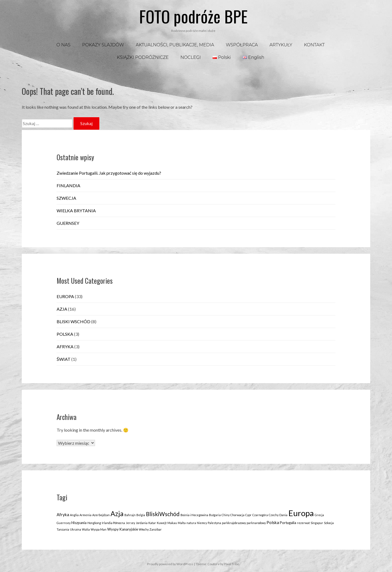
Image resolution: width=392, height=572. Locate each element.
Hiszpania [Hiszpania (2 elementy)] (79, 523)
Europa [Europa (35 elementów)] (301, 513)
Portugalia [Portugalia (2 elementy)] (288, 523)
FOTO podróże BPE (193, 16)
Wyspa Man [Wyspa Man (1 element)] (99, 529)
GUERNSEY (68, 223)
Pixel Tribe (232, 564)
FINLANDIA (68, 185)
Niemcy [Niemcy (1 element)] (202, 523)
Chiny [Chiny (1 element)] (226, 515)
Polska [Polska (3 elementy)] (273, 522)
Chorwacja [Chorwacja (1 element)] (237, 515)
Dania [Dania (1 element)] (283, 515)
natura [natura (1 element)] (191, 523)
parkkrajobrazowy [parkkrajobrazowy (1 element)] (234, 523)
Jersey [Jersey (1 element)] (130, 523)
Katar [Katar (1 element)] (152, 523)
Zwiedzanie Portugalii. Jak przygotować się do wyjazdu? (109, 173)
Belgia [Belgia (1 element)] (141, 515)
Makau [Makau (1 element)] (172, 523)
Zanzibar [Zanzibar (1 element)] (156, 529)
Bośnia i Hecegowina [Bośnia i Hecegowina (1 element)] (194, 515)
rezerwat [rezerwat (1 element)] (303, 523)
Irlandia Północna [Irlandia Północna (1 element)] (113, 523)
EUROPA (65, 296)
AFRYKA (65, 346)
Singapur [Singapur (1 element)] (317, 523)
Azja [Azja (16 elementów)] (117, 514)
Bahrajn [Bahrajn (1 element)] (130, 515)
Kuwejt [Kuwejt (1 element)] (162, 523)
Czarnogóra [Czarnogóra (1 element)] (260, 515)
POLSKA (65, 334)
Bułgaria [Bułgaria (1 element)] (215, 515)
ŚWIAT (64, 359)
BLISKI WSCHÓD (73, 321)
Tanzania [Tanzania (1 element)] (63, 529)
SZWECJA (66, 198)
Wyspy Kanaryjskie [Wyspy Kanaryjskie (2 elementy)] (123, 529)
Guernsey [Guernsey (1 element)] (64, 523)
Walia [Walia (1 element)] (86, 529)
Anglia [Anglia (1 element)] (74, 515)
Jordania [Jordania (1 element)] (142, 523)
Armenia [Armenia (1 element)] (85, 515)
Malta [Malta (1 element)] (182, 523)
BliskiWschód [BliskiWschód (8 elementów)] (163, 514)
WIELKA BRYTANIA (76, 211)
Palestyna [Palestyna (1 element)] (214, 523)
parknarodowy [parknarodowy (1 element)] (256, 523)
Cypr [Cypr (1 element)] (248, 515)
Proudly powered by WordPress (170, 564)
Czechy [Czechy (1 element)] (274, 515)
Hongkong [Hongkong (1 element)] (94, 523)
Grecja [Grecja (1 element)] (319, 515)
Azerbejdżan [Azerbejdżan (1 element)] (101, 515)
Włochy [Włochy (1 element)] (144, 529)
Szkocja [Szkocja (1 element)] (329, 523)
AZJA (62, 309)
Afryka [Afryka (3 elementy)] (63, 515)
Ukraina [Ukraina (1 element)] (76, 529)
